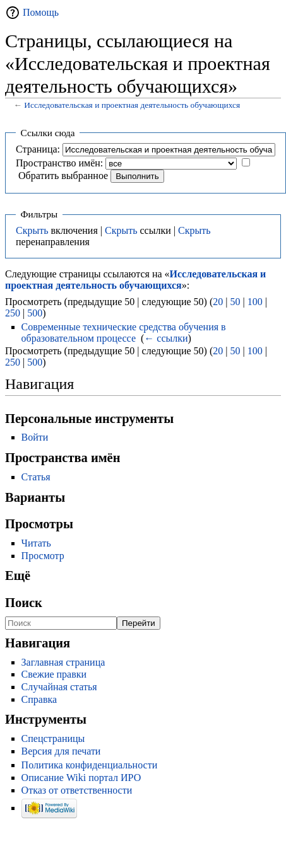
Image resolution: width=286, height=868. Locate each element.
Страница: (38, 149)
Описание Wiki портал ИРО (81, 778)
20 (218, 302)
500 (35, 313)
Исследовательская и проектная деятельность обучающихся (132, 105)
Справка (39, 699)
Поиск (24, 603)
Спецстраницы (53, 738)
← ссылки (166, 338)
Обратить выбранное (63, 176)
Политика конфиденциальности (90, 765)
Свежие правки (54, 674)
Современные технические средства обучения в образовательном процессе (124, 333)
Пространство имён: (59, 163)
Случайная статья (59, 687)
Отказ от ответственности (77, 790)
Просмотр (43, 556)
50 (235, 302)
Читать (36, 543)
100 (255, 302)
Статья (36, 477)
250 (13, 313)
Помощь (41, 12)
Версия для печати (61, 751)
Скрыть (32, 230)
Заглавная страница (63, 662)
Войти (35, 437)
